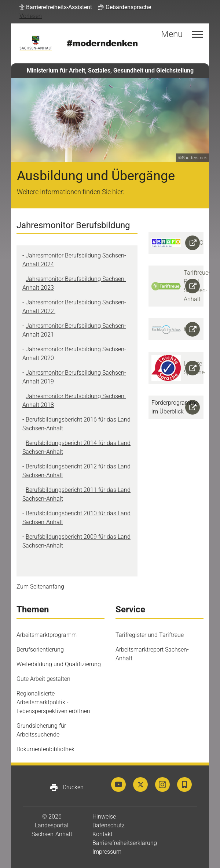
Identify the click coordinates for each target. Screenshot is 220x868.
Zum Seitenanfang (40, 587)
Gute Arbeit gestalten (43, 679)
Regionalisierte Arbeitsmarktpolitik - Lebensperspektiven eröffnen (53, 702)
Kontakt (102, 834)
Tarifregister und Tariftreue (150, 635)
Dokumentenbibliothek (45, 749)
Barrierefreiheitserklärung (125, 843)
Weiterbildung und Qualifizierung (59, 664)
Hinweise (104, 817)
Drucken (67, 787)
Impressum (107, 852)
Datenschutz (109, 825)
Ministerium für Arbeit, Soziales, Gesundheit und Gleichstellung (110, 71)
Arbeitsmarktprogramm (47, 635)
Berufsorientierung (40, 650)
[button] (56, 7)
